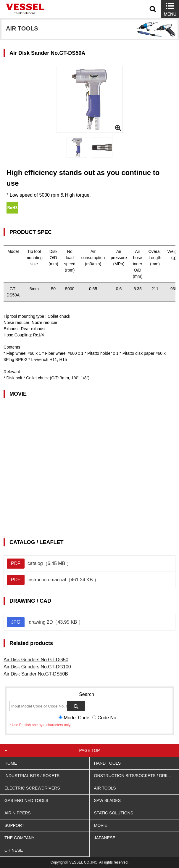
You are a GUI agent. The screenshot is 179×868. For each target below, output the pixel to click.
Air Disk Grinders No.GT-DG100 (37, 667)
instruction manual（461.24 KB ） (53, 580)
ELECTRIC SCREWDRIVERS (32, 788)
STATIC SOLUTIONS (114, 813)
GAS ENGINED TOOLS (26, 800)
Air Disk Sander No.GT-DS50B (36, 674)
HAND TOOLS (108, 763)
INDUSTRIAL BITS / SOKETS (32, 776)
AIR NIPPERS (18, 813)
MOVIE (101, 825)
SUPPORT (14, 825)
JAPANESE (105, 838)
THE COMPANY (20, 838)
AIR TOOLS (105, 788)
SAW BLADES (108, 800)
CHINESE (14, 850)
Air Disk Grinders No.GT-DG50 (36, 660)
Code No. (108, 718)
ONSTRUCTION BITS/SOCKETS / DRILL (133, 776)
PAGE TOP (89, 750)
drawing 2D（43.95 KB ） (45, 622)
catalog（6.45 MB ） (39, 564)
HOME (11, 763)
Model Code (77, 718)
